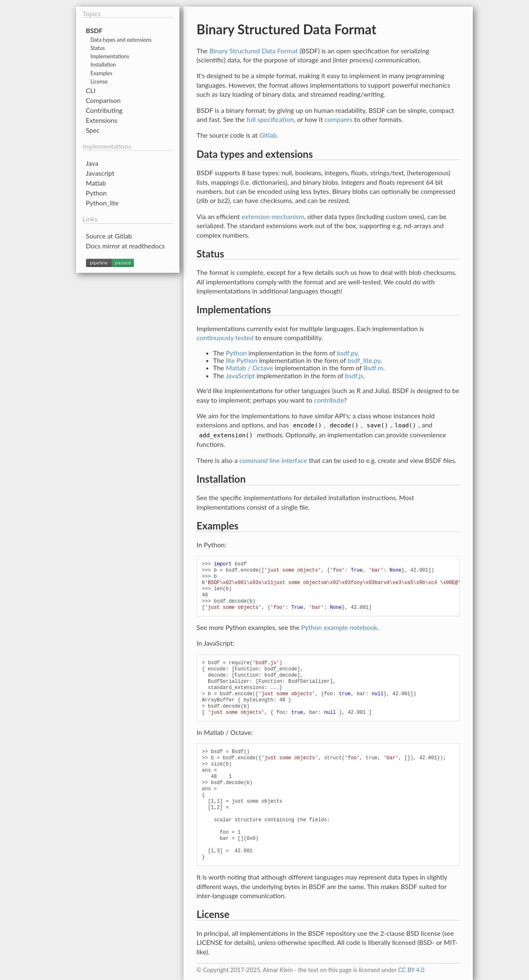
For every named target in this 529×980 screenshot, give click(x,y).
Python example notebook (340, 627)
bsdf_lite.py (364, 360)
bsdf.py (347, 353)
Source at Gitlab (109, 236)
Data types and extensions (121, 40)
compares (338, 119)
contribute (329, 400)
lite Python (241, 360)
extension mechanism (273, 216)
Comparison (103, 100)
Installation (103, 64)
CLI (91, 90)
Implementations (110, 56)
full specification (270, 119)
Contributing (104, 110)
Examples (101, 73)
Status (98, 48)
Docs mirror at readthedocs (125, 246)
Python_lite (102, 203)
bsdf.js (354, 376)
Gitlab (268, 135)
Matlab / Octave (249, 368)
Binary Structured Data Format (253, 51)
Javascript (100, 173)
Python (236, 353)
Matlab (96, 183)
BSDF (94, 30)
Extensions (102, 120)
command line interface (273, 460)
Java (92, 163)
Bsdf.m (373, 368)
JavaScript (240, 376)
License (99, 81)
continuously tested (225, 337)
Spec (93, 130)
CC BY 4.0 (411, 970)
